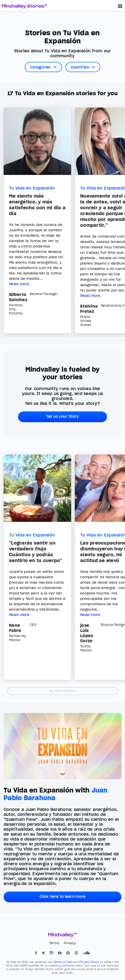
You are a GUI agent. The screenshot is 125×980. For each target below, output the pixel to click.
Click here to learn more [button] (62, 896)
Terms (55, 943)
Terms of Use (63, 962)
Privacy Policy (90, 962)
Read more (19, 284)
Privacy (70, 943)
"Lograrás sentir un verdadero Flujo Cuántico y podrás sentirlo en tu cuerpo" (36, 552)
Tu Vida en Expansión (32, 188)
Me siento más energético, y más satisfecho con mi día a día (37, 205)
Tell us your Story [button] (62, 416)
